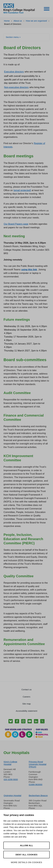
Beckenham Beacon (38, 795)
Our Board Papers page (16, 224)
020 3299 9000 (11, 779)
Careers (26, 697)
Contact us (27, 689)
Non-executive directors (16, 87)
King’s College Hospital (10, 763)
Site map (26, 704)
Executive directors (14, 72)
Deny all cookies (26, 855)
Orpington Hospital (12, 795)
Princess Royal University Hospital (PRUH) (38, 764)
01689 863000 (36, 784)
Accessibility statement (27, 711)
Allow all (26, 845)
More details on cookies (26, 862)
